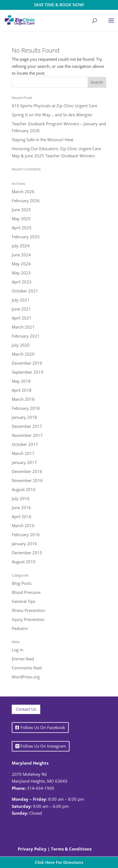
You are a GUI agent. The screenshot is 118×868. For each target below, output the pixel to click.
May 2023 (21, 273)
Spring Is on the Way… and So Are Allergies (52, 115)
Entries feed (23, 659)
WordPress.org (26, 677)
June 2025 (21, 210)
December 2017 (27, 426)
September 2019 (28, 372)
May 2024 (21, 264)
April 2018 (22, 390)
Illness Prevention (28, 610)
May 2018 (21, 381)
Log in (18, 650)
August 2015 (24, 562)
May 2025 (21, 219)
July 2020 (21, 345)
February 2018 (26, 408)
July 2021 (21, 300)
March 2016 (23, 526)
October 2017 (25, 444)
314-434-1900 (41, 788)
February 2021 (26, 336)
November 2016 (27, 480)
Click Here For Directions (59, 862)
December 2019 (27, 363)
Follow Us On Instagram (43, 746)
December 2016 (27, 471)
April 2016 (22, 516)
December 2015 (27, 553)
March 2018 (23, 399)
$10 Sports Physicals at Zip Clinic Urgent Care (54, 106)
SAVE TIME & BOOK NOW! (59, 5)
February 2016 (26, 535)
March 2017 (23, 453)
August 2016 (24, 489)
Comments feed (27, 668)
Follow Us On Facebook (43, 727)
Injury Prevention (28, 619)
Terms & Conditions (71, 849)
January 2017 (24, 462)
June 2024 (21, 255)
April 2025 (22, 228)
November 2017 (27, 435)
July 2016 (21, 498)
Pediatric (20, 628)
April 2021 (22, 318)
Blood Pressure (26, 592)
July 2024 (21, 246)
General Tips (24, 601)
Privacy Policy (32, 849)
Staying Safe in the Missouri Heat (43, 140)
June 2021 (21, 309)
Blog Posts (22, 583)
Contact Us (26, 709)
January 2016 (24, 544)
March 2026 (23, 191)
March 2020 (23, 354)
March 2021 (23, 327)
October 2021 (25, 291)
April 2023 (22, 282)
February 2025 (26, 237)
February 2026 (26, 201)
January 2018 (24, 417)
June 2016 (21, 507)
